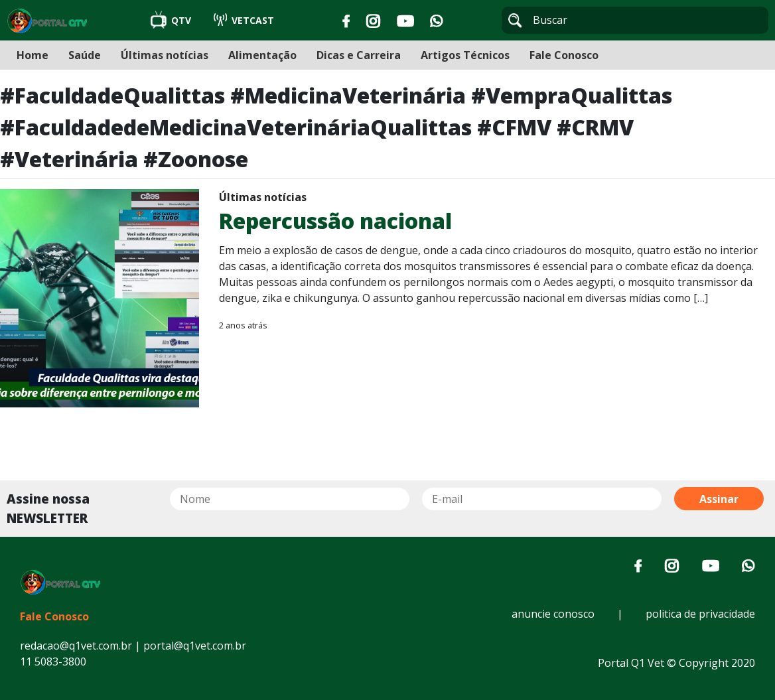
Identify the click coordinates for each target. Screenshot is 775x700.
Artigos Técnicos (465, 55)
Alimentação (262, 55)
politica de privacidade (700, 614)
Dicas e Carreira (359, 55)
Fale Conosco (564, 55)
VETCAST (244, 20)
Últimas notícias (165, 55)
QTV (172, 20)
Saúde (85, 55)
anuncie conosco (553, 614)
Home (33, 55)
